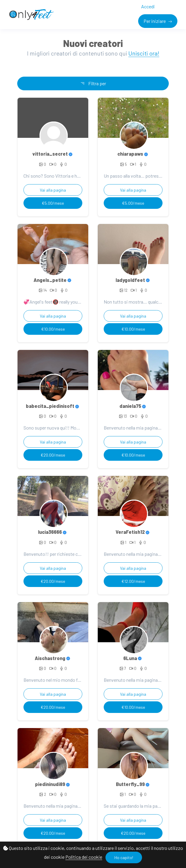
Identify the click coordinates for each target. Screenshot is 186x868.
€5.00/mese (53, 203)
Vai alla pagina (53, 190)
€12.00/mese (133, 581)
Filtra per (93, 83)
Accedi (148, 6)
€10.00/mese (53, 329)
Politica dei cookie (84, 857)
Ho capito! (124, 857)
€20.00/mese (53, 455)
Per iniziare (155, 21)
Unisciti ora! (144, 53)
